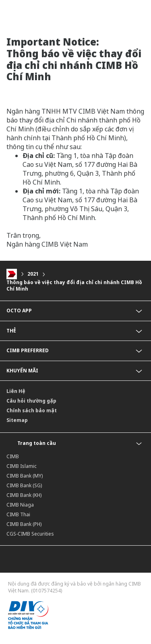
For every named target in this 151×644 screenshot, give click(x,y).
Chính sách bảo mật (32, 410)
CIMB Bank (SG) (24, 485)
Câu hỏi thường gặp (31, 401)
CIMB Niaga (20, 505)
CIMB (13, 456)
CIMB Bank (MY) (25, 476)
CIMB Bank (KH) (24, 495)
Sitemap (17, 420)
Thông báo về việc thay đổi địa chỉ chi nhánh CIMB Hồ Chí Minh (74, 286)
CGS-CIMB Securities (30, 534)
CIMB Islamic (22, 466)
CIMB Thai (18, 514)
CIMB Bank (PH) (24, 524)
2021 (33, 274)
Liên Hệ (16, 391)
